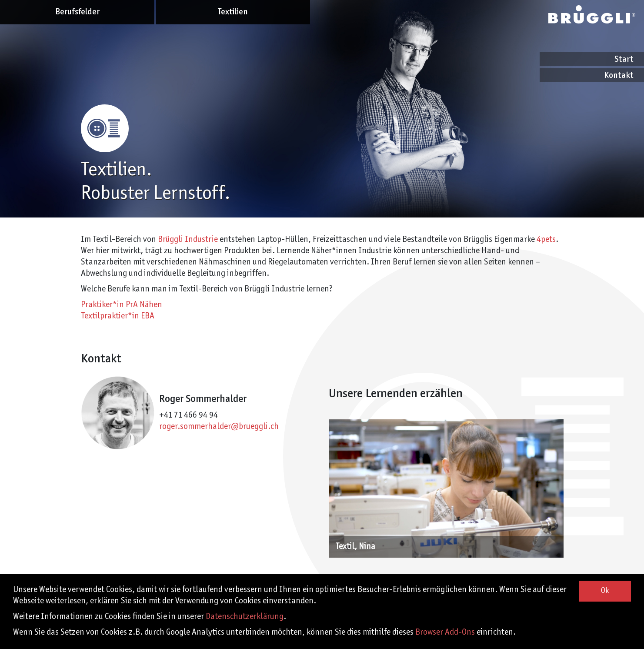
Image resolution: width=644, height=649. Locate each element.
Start (624, 59)
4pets (546, 240)
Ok (605, 591)
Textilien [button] (233, 12)
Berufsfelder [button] (77, 12)
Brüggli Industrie (188, 240)
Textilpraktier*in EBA (118, 316)
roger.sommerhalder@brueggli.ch (219, 427)
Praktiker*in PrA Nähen (122, 305)
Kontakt (619, 75)
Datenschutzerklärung (245, 617)
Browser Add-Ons (445, 632)
